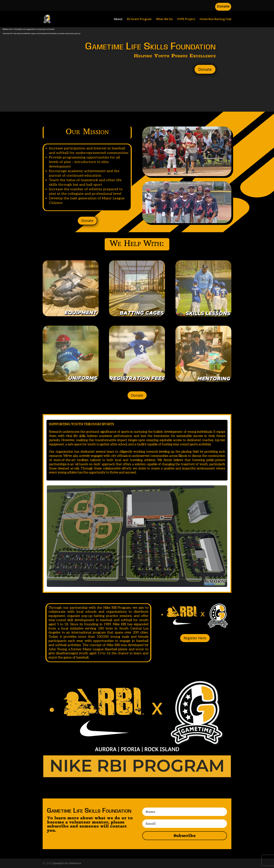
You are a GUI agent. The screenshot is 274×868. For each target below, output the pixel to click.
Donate (223, 6)
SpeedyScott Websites (67, 863)
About (118, 19)
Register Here (195, 638)
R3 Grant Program (139, 19)
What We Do (164, 19)
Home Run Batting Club (216, 19)
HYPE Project (186, 19)
